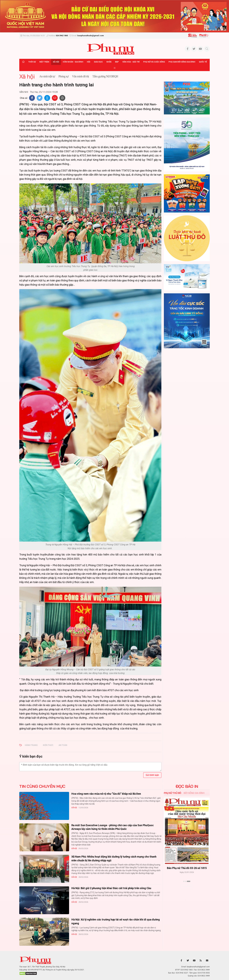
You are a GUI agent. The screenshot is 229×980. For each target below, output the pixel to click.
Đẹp (117, 62)
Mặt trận (44, 62)
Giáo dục (98, 62)
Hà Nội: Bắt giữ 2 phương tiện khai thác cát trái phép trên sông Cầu (111, 888)
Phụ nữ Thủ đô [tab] (173, 793)
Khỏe (109, 62)
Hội (89, 62)
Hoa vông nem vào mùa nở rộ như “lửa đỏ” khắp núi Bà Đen (106, 794)
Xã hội (56, 62)
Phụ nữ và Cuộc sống (154, 62)
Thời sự (32, 62)
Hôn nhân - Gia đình (73, 62)
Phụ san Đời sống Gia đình (182, 62)
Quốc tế (203, 62)
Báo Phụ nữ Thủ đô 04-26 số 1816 (187, 868)
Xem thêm (187, 886)
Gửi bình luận (152, 775)
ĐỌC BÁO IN (187, 786)
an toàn (63, 745)
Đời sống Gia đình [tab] (194, 793)
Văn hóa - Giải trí (131, 62)
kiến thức (48, 745)
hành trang (31, 745)
